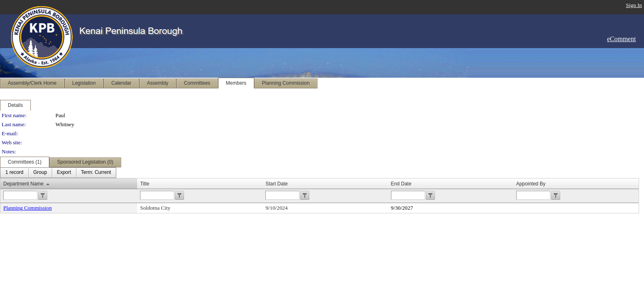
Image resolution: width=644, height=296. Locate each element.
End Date (401, 184)
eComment (621, 39)
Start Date (276, 184)
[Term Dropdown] (96, 173)
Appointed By (531, 184)
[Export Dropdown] (64, 173)
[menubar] (58, 173)
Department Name (23, 184)
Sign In (634, 5)
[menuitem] (14, 173)
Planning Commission (28, 208)
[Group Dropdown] (40, 173)
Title (145, 184)
